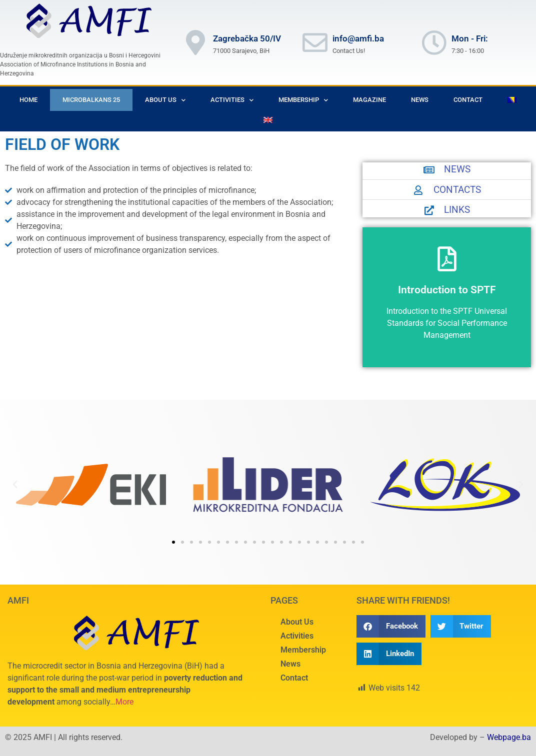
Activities (232, 100)
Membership (303, 100)
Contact (468, 100)
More (124, 702)
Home (28, 100)
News (420, 100)
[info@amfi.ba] (315, 42)
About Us (165, 100)
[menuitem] (512, 100)
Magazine (369, 100)
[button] (15, 485)
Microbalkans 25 (91, 100)
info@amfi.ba (358, 38)
